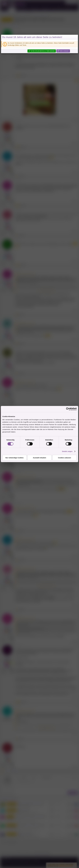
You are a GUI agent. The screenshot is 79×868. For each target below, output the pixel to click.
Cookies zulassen (64, 458)
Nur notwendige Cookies (15, 458)
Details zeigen (67, 451)
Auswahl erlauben (39, 458)
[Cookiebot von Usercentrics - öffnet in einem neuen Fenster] (68, 409)
